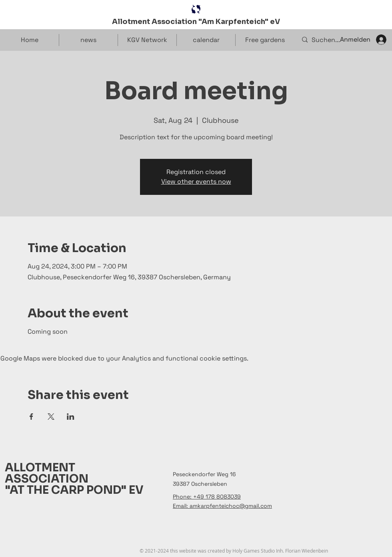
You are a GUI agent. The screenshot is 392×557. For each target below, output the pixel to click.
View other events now (196, 181)
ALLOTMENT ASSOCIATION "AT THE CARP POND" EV (74, 479)
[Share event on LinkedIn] (71, 417)
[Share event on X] (51, 417)
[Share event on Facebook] (31, 417)
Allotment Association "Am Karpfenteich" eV (196, 22)
